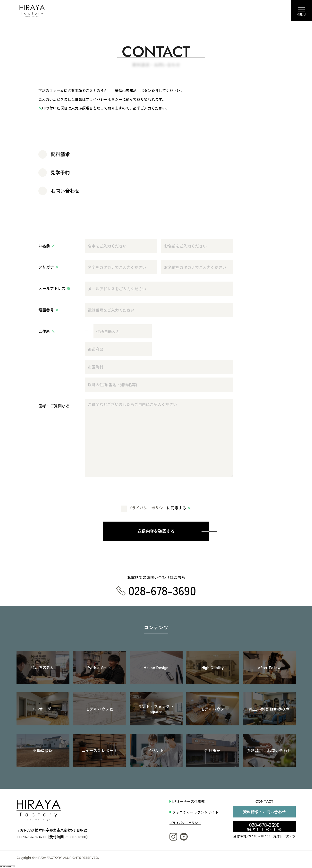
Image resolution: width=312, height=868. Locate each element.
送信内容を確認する (156, 531)
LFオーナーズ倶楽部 (189, 801)
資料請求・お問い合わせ (264, 812)
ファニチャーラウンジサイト (195, 812)
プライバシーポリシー (147, 508)
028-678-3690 (264, 826)
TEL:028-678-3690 (31, 837)
